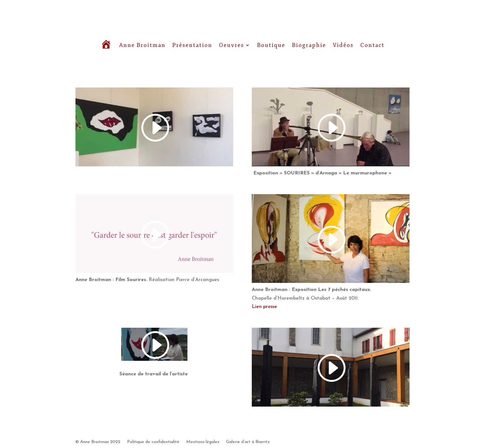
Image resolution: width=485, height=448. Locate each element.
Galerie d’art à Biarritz (248, 442)
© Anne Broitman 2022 (98, 442)
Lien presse (264, 307)
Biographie (309, 45)
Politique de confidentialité (153, 442)
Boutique (271, 45)
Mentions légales (203, 442)
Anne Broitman (142, 45)
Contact (372, 45)
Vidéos (343, 45)
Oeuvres (232, 45)
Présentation (192, 45)
